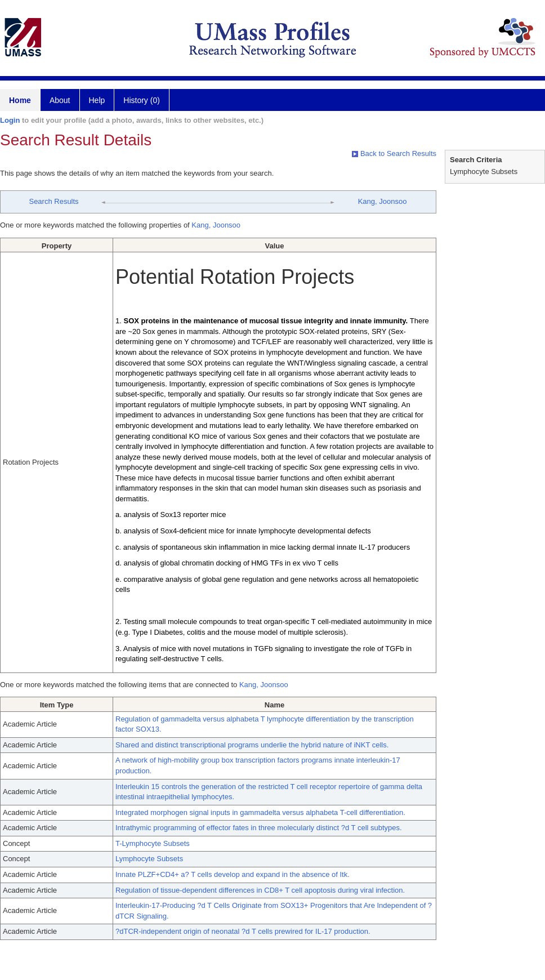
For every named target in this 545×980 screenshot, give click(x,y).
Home (20, 100)
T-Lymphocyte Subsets (153, 843)
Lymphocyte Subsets (149, 859)
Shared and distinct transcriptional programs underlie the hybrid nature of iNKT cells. (252, 745)
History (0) (142, 100)
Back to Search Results (394, 153)
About (60, 100)
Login (10, 120)
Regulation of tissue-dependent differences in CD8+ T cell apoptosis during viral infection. (260, 890)
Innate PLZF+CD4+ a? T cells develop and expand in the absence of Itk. (233, 874)
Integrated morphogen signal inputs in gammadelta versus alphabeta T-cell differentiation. (260, 812)
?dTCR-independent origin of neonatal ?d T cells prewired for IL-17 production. (243, 931)
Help (97, 100)
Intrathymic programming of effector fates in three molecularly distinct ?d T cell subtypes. (259, 828)
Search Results (53, 201)
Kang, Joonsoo (383, 201)
